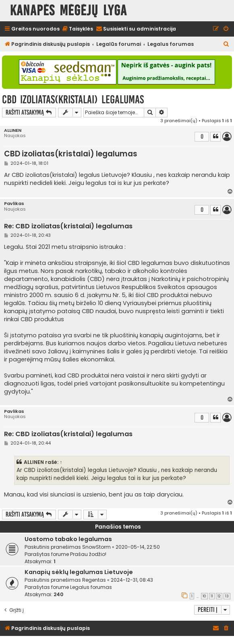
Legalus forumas (91, 587)
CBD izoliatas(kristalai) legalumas (73, 99)
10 (204, 596)
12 (219, 596)
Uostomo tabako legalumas (68, 539)
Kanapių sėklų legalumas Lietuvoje (79, 572)
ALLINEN (13, 130)
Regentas (94, 580)
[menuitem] (77, 29)
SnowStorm (96, 547)
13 (227, 596)
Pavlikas (14, 204)
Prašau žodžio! (88, 554)
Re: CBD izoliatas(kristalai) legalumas (68, 227)
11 (212, 596)
